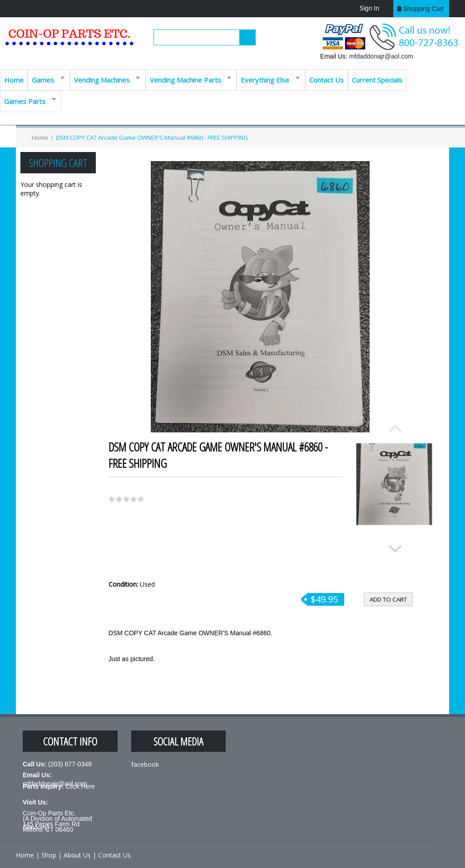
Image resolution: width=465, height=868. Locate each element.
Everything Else (268, 79)
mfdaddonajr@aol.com (381, 56)
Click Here (80, 786)
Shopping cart (423, 9)
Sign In (369, 8)
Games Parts (28, 101)
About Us (77, 855)
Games (46, 79)
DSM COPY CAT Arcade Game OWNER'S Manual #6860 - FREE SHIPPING (152, 137)
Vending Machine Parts (189, 79)
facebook (145, 764)
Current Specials (377, 80)
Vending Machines (105, 79)
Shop (49, 855)
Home (14, 80)
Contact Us (326, 80)
